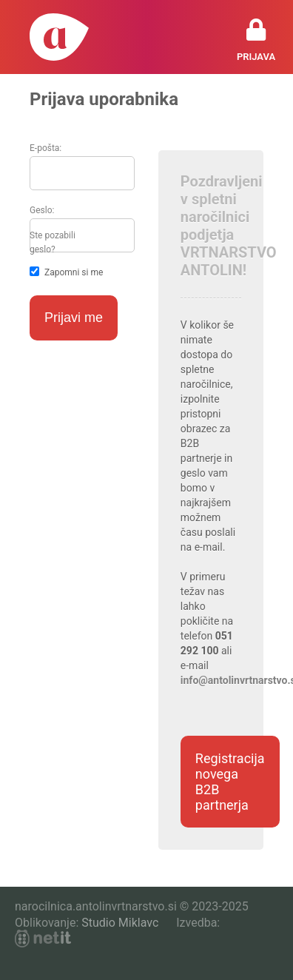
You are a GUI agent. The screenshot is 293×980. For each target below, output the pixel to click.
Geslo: (42, 210)
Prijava (256, 57)
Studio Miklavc (120, 923)
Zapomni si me (74, 272)
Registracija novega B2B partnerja (230, 782)
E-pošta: (46, 148)
